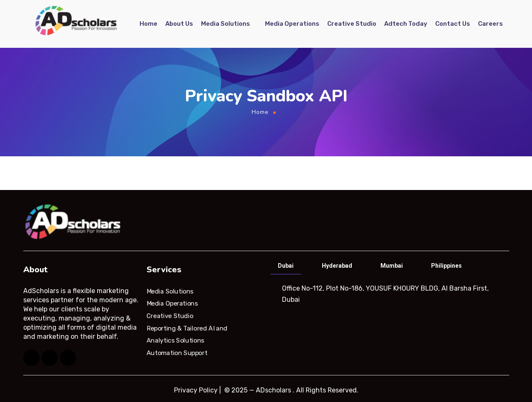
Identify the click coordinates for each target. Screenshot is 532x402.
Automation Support (177, 353)
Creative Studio (352, 24)
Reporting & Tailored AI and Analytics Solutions (187, 334)
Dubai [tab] (286, 266)
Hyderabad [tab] (337, 266)
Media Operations (292, 24)
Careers (490, 24)
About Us (179, 24)
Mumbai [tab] (392, 266)
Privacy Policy (196, 390)
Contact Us (453, 24)
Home (148, 24)
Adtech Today (406, 24)
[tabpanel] (389, 294)
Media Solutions (226, 24)
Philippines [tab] (446, 266)
